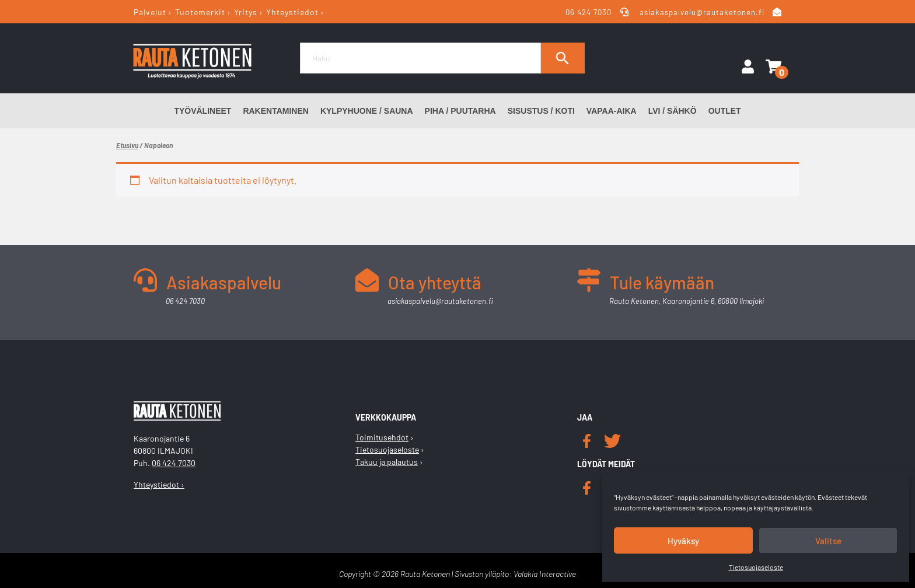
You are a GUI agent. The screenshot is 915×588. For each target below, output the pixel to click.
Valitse (828, 541)
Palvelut (150, 12)
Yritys (246, 12)
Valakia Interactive (545, 574)
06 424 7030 (590, 12)
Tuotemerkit (200, 12)
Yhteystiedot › (159, 484)
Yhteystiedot (292, 12)
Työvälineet (202, 111)
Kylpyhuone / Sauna (367, 111)
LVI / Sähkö (673, 111)
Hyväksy (683, 541)
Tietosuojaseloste (756, 567)
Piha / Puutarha (460, 111)
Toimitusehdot (382, 437)
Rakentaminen (276, 111)
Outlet (725, 111)
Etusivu (127, 145)
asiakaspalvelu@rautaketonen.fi (702, 12)
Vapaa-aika (612, 111)
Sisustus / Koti (541, 111)
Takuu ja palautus (387, 462)
